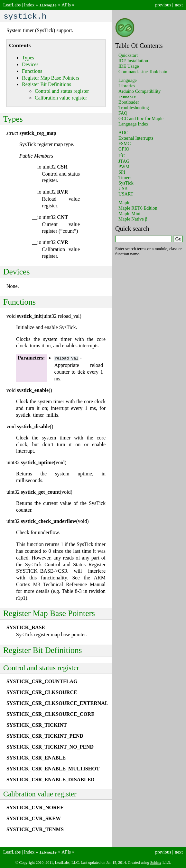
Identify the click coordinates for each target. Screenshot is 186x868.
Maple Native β (133, 219)
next (179, 5)
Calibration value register (61, 98)
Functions (32, 72)
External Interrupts (136, 138)
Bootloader (129, 102)
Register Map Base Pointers (51, 78)
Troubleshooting (134, 107)
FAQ (123, 113)
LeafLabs (12, 5)
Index (29, 5)
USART (126, 194)
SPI (122, 172)
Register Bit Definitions (46, 85)
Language (128, 80)
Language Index (133, 124)
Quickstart (128, 55)
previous (163, 5)
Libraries (127, 85)
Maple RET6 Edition (138, 208)
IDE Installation (133, 60)
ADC (123, 132)
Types (28, 58)
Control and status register (62, 92)
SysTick (126, 183)
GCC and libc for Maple (141, 118)
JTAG (124, 161)
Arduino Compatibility (140, 91)
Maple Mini (129, 213)
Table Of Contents (139, 45)
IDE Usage (129, 66)
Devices (30, 65)
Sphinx (156, 863)
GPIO (124, 149)
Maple (124, 202)
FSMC (125, 143)
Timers (125, 177)
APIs (66, 5)
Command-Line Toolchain (143, 71)
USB (123, 188)
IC (122, 155)
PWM (124, 166)
